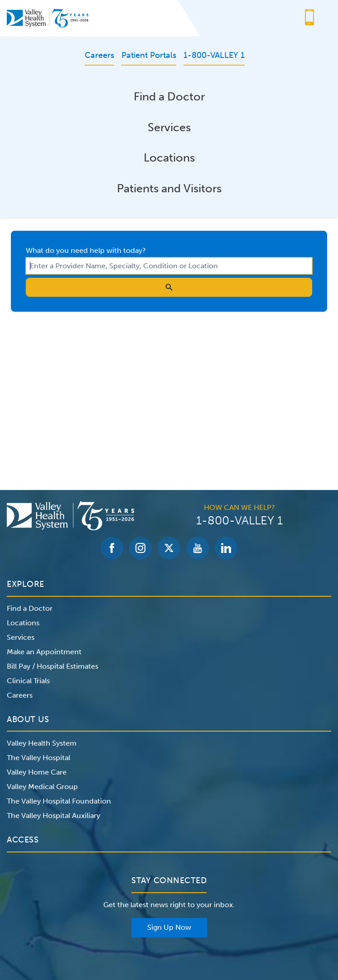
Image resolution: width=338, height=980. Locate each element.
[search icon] (169, 287)
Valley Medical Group (42, 787)
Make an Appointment (44, 652)
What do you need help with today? (86, 250)
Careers (20, 695)
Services (169, 127)
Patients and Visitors (169, 188)
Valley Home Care (37, 772)
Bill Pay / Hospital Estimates (53, 666)
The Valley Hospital (39, 758)
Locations (169, 158)
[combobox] (169, 266)
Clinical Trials (28, 681)
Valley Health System (42, 743)
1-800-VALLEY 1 (239, 521)
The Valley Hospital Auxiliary (53, 816)
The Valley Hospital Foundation (59, 801)
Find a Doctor (169, 97)
